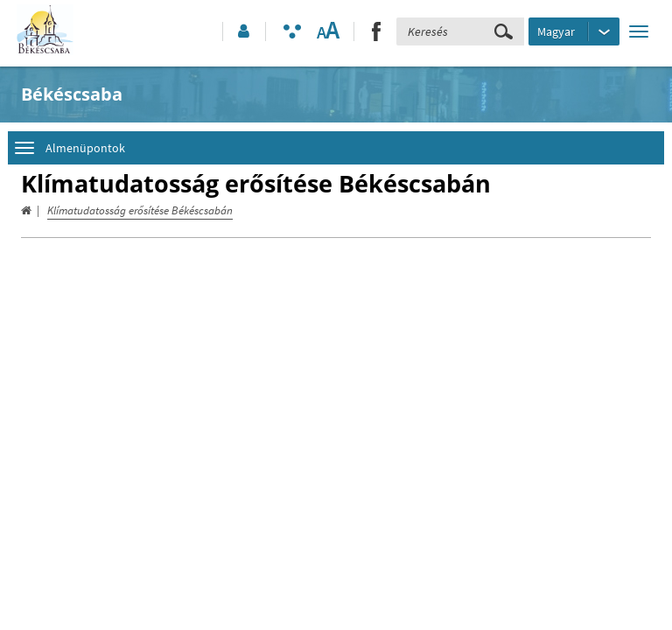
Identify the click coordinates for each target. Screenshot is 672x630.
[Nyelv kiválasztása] (574, 31)
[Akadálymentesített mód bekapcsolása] (292, 31)
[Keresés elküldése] (504, 31)
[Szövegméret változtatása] (328, 31)
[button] (242, 31)
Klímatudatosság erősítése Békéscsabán (140, 210)
